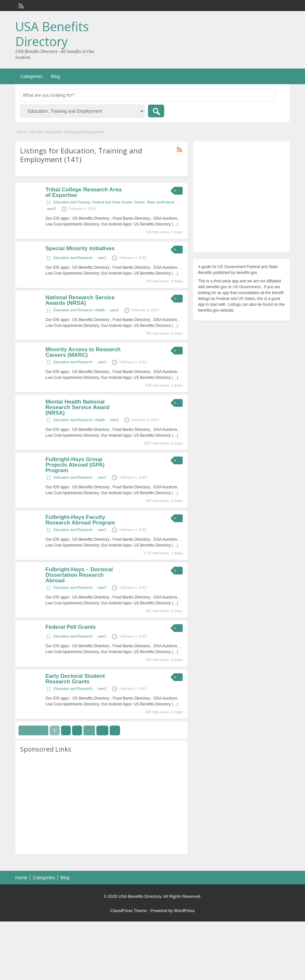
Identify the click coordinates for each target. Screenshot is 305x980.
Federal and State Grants (112, 202)
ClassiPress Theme (128, 911)
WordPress (184, 911)
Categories (31, 76)
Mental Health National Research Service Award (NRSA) (78, 407)
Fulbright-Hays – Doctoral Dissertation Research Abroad (79, 575)
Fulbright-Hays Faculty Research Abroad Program (80, 520)
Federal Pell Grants (71, 627)
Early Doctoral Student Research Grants (75, 679)
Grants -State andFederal (154, 202)
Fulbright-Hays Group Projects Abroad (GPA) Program (75, 465)
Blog (55, 76)
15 (102, 730)
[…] (175, 224)
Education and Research (73, 258)
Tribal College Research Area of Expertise (84, 192)
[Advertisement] (101, 804)
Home (22, 132)
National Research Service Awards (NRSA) (80, 300)
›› (115, 730)
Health (100, 310)
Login (282, 6)
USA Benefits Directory (52, 34)
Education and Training (72, 202)
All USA (36, 132)
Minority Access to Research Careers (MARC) (83, 352)
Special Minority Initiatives (80, 248)
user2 (52, 209)
